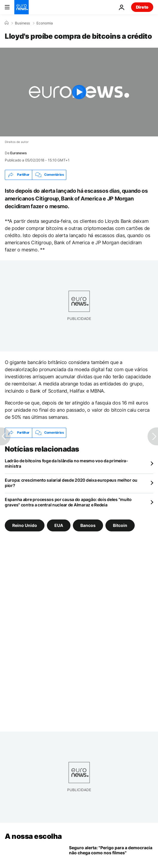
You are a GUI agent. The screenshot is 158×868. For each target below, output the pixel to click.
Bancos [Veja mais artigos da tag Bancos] (88, 525)
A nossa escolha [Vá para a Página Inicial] (33, 836)
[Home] (7, 23)
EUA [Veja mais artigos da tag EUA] (59, 525)
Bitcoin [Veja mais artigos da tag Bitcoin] (120, 525)
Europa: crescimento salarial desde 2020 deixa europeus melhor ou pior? (71, 483)
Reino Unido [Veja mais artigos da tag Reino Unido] (25, 525)
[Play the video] (79, 92)
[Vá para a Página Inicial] (22, 7)
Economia (45, 23)
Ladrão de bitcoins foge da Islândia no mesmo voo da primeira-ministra (66, 463)
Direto (142, 7)
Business (22, 23)
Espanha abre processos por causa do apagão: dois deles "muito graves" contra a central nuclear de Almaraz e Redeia (68, 502)
